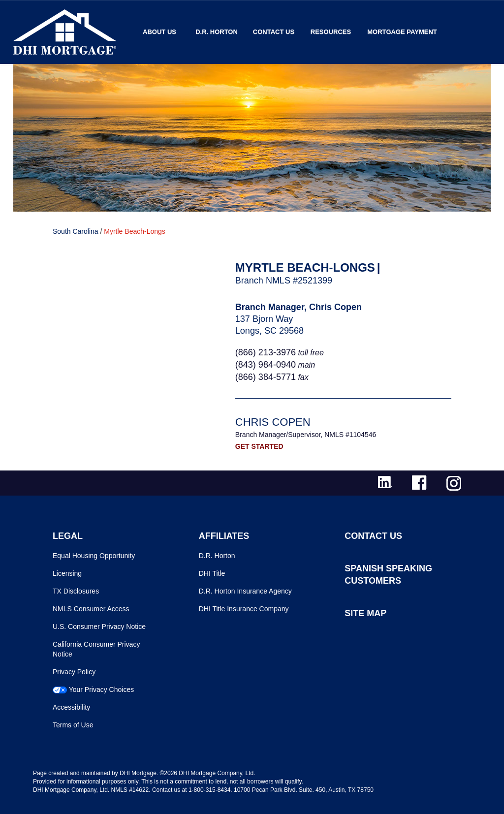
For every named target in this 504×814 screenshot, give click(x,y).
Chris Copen (273, 422)
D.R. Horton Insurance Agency (245, 591)
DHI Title (212, 573)
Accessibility (71, 707)
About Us (159, 32)
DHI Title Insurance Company (244, 609)
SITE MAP (365, 613)
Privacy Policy (74, 672)
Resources (331, 32)
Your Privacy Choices (102, 689)
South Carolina (76, 231)
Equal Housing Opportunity (94, 556)
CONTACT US (373, 536)
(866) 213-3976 (266, 352)
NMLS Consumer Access (91, 609)
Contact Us (274, 32)
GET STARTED (259, 446)
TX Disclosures (76, 591)
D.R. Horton (217, 32)
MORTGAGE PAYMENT (402, 32)
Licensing (67, 573)
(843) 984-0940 (266, 365)
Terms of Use (73, 725)
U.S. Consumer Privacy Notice (99, 626)
